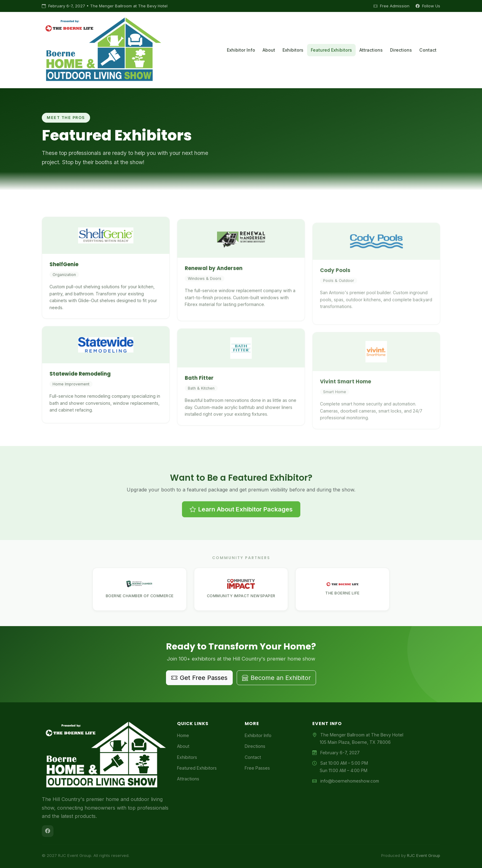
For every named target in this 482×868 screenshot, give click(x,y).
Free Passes (257, 768)
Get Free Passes (199, 678)
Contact (428, 50)
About (269, 50)
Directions (401, 50)
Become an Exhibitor (276, 678)
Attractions (371, 50)
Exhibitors (293, 50)
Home (183, 735)
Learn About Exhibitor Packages (241, 537)
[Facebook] (48, 831)
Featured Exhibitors (331, 50)
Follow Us (428, 6)
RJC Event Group (424, 855)
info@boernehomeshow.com (350, 781)
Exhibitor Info (241, 50)
